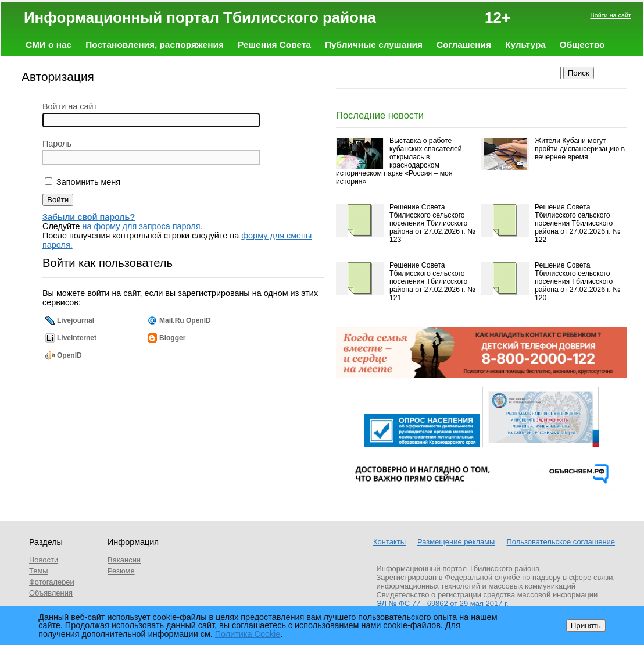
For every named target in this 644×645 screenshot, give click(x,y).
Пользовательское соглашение (561, 542)
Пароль (57, 144)
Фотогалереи (52, 582)
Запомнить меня (87, 182)
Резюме (121, 571)
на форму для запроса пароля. (143, 226)
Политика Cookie (248, 634)
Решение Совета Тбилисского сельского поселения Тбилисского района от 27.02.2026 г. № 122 (577, 223)
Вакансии (124, 560)
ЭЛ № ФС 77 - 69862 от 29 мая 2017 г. (443, 603)
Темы (39, 571)
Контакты (389, 542)
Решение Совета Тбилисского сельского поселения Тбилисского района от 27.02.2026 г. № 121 (432, 281)
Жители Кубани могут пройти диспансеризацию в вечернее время (580, 149)
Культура (525, 44)
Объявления (51, 593)
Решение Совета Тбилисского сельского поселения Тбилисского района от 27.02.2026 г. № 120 (577, 281)
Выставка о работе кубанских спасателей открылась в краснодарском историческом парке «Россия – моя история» (399, 161)
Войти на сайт (611, 15)
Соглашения (464, 44)
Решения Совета (274, 44)
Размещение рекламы (456, 542)
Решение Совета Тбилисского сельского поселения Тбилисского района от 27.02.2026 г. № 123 (432, 223)
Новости (44, 560)
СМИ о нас (49, 44)
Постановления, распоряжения (155, 44)
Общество (582, 44)
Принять (586, 626)
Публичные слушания (374, 44)
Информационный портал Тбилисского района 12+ (267, 17)
